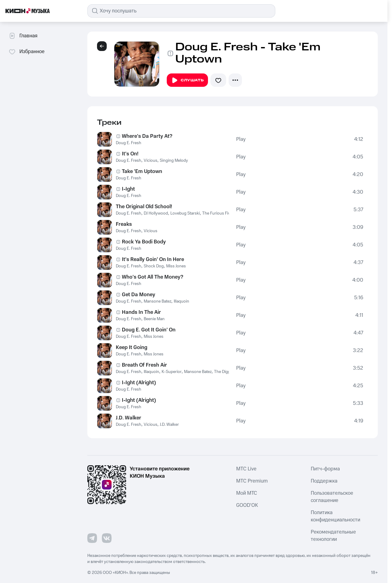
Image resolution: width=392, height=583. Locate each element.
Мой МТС (247, 493)
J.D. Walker (129, 418)
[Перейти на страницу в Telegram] (92, 538)
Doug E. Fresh (129, 143)
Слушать (187, 80)
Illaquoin (181, 301)
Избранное (27, 52)
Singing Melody (174, 161)
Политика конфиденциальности (335, 516)
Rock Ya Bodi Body (144, 242)
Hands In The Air (141, 312)
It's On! (130, 154)
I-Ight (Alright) (139, 383)
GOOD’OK (247, 505)
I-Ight (128, 189)
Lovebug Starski (185, 213)
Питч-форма (325, 469)
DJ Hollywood (156, 213)
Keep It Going (132, 347)
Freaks (124, 224)
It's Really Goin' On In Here (153, 259)
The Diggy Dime (228, 372)
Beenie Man (154, 319)
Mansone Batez (157, 301)
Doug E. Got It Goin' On (149, 330)
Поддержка (324, 481)
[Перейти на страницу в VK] (107, 538)
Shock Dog (154, 266)
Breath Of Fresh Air (144, 365)
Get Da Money (139, 295)
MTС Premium (252, 481)
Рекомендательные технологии (333, 536)
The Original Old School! (144, 207)
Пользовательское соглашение (332, 497)
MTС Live (246, 469)
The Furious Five (217, 213)
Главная (23, 36)
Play (241, 139)
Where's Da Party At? (147, 136)
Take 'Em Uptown (142, 171)
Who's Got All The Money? (152, 277)
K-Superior (172, 372)
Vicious (151, 161)
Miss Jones (176, 266)
